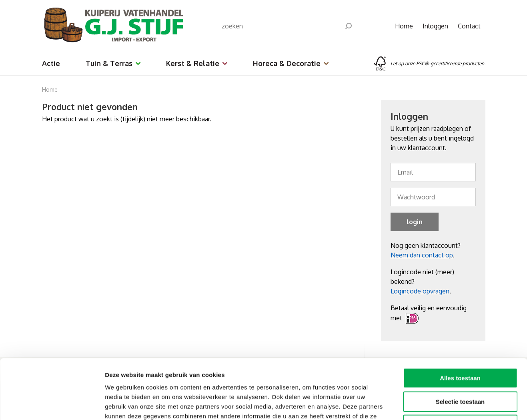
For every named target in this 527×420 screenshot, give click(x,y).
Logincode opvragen (420, 291)
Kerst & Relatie (197, 63)
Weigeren (460, 369)
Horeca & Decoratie (291, 63)
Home (404, 26)
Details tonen (432, 404)
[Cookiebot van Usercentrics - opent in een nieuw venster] (52, 404)
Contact (469, 26)
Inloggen (435, 26)
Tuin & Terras (113, 63)
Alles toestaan (460, 322)
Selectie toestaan (460, 346)
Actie (51, 63)
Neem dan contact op (422, 255)
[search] (349, 26)
